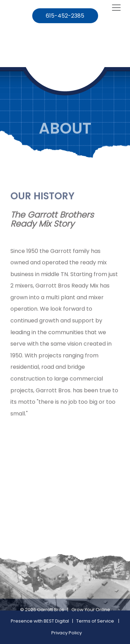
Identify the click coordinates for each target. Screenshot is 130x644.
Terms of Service (95, 621)
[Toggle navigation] (116, 8)
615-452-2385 (65, 16)
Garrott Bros (51, 610)
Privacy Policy (67, 633)
